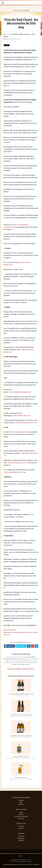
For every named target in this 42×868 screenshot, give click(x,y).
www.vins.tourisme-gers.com (19, 432)
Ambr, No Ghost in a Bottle (21, 757)
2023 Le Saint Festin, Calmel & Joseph (21, 715)
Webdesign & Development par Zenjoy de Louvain (16, 864)
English (21, 840)
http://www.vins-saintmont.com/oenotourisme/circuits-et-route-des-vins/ (21, 632)
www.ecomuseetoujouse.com (26, 423)
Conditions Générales (21, 816)
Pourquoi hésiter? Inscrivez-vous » (21, 669)
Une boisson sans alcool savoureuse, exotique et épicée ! (21, 758)
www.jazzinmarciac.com (17, 463)
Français (21, 836)
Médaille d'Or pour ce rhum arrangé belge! (21, 779)
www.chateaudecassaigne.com (20, 392)
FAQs (21, 812)
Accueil (21, 800)
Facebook (21, 826)
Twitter (21, 828)
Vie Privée (21, 818)
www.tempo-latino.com (29, 453)
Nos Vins (21, 804)
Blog (21, 802)
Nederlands (21, 838)
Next (40, 9)
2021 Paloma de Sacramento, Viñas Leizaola (21, 694)
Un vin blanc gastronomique (21, 695)
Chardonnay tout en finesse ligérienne (21, 737)
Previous (2, 9)
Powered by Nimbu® (34, 864)
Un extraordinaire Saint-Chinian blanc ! (21, 716)
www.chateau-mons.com (22, 415)
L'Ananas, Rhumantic (21, 777)
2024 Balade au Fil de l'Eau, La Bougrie (21, 736)
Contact (21, 814)
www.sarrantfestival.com (13, 472)
